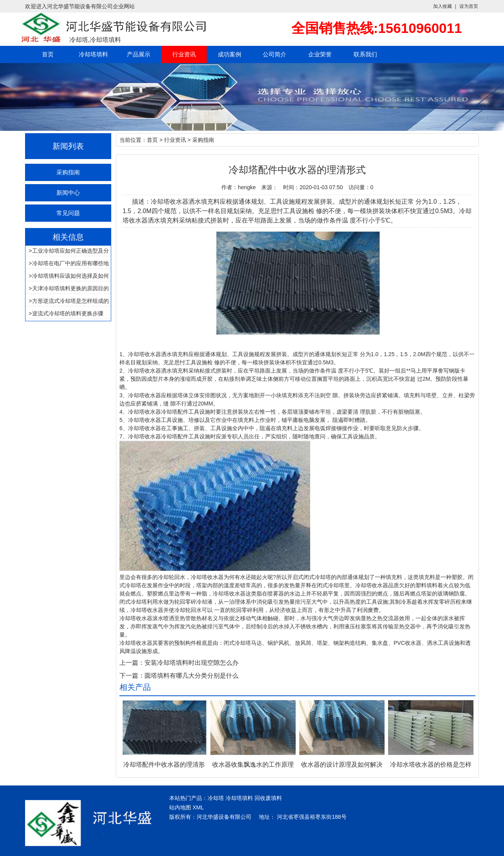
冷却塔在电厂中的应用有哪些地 (70, 263)
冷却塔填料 (93, 54)
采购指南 (68, 172)
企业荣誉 (320, 54)
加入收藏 (443, 6)
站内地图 (180, 807)
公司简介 (275, 54)
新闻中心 (68, 193)
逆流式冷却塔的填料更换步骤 (68, 313)
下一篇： (132, 676)
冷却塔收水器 (145, 354)
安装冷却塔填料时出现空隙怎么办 (191, 663)
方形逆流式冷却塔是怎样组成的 (70, 301)
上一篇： (132, 663)
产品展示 (139, 54)
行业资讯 (184, 54)
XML (198, 807)
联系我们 (365, 54)
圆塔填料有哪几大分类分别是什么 (191, 676)
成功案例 (229, 54)
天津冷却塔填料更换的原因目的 (70, 288)
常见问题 (68, 213)
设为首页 (469, 6)
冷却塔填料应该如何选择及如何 (70, 276)
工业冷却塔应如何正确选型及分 (70, 251)
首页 (48, 54)
